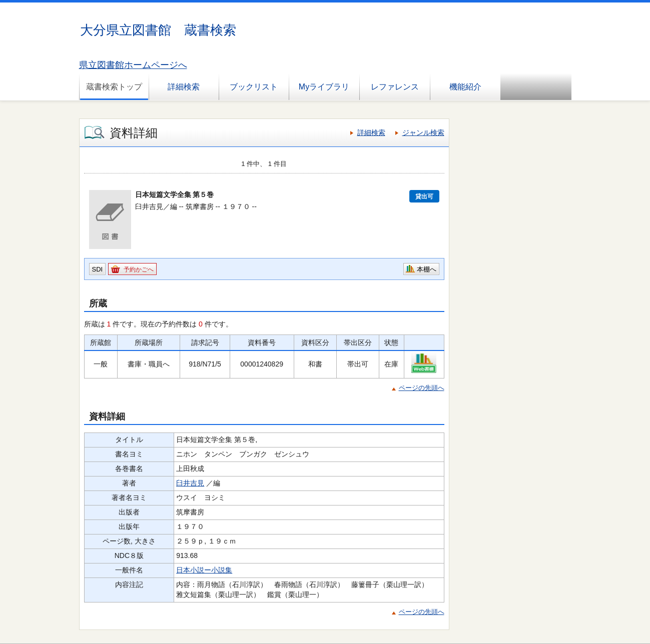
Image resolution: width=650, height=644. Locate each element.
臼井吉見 (190, 483)
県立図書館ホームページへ (133, 65)
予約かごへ (139, 269)
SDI (98, 269)
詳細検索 (184, 87)
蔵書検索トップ (114, 87)
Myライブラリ (324, 87)
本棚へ (427, 269)
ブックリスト (254, 87)
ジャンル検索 (423, 132)
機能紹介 (465, 87)
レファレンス (395, 87)
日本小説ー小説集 (204, 570)
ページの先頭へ (422, 388)
